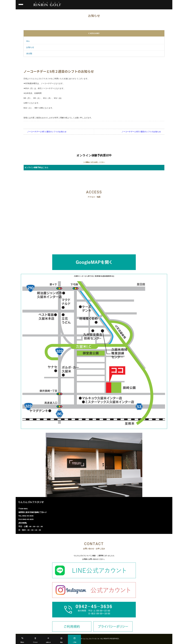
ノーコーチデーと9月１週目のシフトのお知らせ (47, 132)
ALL (28, 41)
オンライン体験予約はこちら (36, 167)
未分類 (29, 53)
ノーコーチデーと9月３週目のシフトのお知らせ (141, 132)
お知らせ (48, 643)
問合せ (22, 643)
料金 (61, 643)
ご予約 (74, 643)
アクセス (35, 643)
